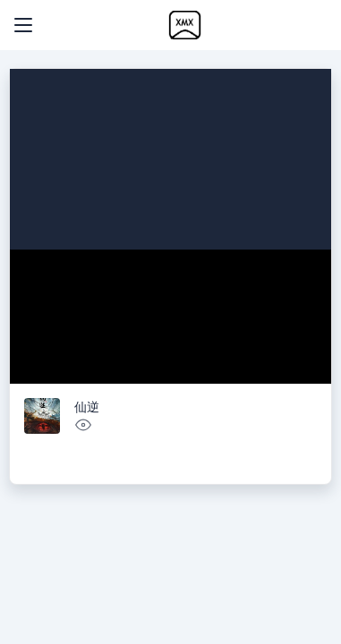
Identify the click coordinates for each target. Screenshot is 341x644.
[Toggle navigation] (23, 25)
